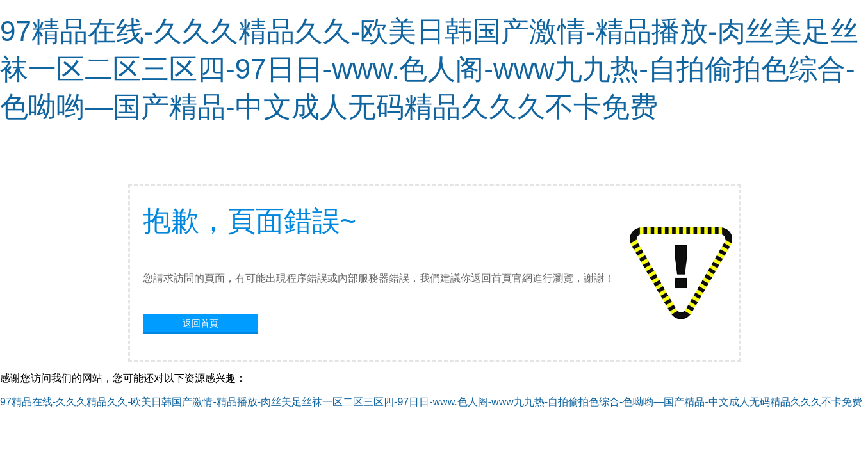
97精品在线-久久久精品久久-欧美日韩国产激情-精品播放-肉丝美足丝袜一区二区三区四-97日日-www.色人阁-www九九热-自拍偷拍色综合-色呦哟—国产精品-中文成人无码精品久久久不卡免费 (429, 69)
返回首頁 (201, 323)
